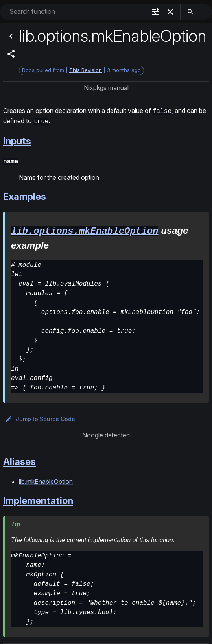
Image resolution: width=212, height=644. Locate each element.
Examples (25, 194)
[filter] (156, 12)
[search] (190, 12)
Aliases (19, 459)
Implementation (38, 498)
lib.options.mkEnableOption (85, 228)
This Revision (86, 70)
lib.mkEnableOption (46, 479)
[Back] (11, 36)
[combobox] (77, 12)
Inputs (17, 139)
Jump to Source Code (40, 416)
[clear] (170, 12)
